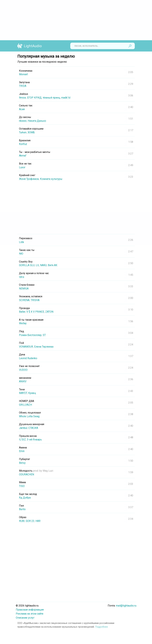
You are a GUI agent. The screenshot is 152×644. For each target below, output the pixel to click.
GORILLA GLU (27, 265)
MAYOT (23, 393)
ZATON (49, 312)
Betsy (22, 463)
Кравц (32, 393)
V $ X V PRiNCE (35, 312)
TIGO (22, 486)
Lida (21, 242)
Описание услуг (25, 618)
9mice (22, 98)
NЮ (21, 254)
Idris (22, 277)
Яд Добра (25, 498)
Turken (23, 132)
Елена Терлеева (44, 347)
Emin (22, 451)
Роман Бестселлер (30, 335)
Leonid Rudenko (28, 358)
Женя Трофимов (29, 179)
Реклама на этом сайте (30, 614)
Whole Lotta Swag (29, 416)
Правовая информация (30, 610)
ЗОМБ (31, 132)
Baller (22, 312)
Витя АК (53, 265)
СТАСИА (33, 428)
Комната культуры (51, 179)
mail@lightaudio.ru (126, 606)
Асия (22, 109)
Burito (22, 509)
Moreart (23, 74)
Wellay (23, 323)
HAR (38, 521)
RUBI (22, 521)
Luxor (22, 167)
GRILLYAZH (25, 405)
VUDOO (23, 370)
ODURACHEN (27, 474)
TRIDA (23, 86)
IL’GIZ (22, 440)
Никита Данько (37, 121)
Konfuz (23, 144)
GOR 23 (30, 521)
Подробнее (101, 627)
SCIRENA (24, 300)
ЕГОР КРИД (34, 98)
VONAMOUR (26, 347)
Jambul (23, 428)
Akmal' (23, 156)
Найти (130, 46)
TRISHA (35, 300)
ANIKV (23, 381)
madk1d (66, 98)
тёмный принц (51, 98)
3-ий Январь (34, 440)
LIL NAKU (41, 265)
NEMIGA (24, 289)
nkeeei (23, 121)
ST (44, 335)
